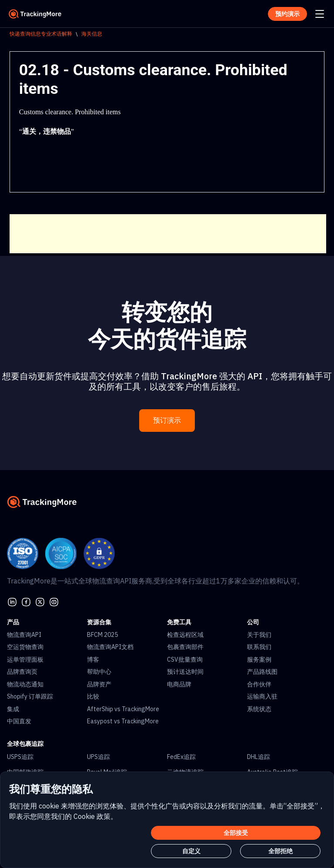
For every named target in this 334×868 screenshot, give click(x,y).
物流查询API (24, 635)
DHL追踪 (259, 757)
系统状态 (259, 709)
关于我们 (259, 635)
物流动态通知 (25, 684)
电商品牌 (179, 684)
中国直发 (19, 721)
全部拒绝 (281, 851)
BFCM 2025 (102, 635)
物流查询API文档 (110, 647)
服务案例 (259, 659)
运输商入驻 (262, 696)
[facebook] (26, 601)
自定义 (191, 851)
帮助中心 (99, 672)
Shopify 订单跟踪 (30, 696)
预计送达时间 (185, 672)
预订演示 (167, 420)
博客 (93, 659)
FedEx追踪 (181, 757)
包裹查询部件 (185, 647)
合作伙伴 (259, 684)
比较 (93, 696)
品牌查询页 (22, 672)
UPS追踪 (99, 757)
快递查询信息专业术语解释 (41, 34)
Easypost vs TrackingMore (123, 721)
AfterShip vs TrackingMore (123, 709)
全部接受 (236, 833)
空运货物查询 (25, 647)
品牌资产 (99, 684)
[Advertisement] (168, 234)
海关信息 (92, 34)
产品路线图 (262, 672)
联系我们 (259, 647)
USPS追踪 (20, 757)
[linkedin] (12, 601)
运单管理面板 (25, 659)
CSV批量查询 (185, 659)
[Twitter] (40, 601)
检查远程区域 (185, 635)
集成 (13, 709)
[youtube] (54, 601)
